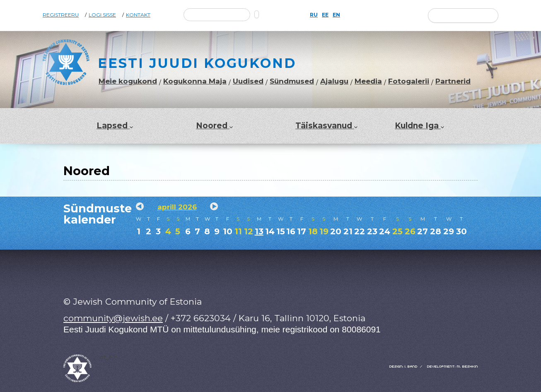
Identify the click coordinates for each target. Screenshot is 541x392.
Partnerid (453, 81)
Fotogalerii (409, 81)
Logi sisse (102, 15)
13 (259, 231)
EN (336, 15)
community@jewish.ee (113, 318)
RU (314, 15)
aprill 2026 (177, 207)
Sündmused (292, 81)
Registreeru (61, 15)
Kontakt (138, 15)
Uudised (248, 81)
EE (325, 15)
